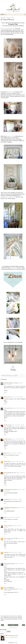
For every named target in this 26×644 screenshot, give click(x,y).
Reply (5, 393)
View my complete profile (11, 638)
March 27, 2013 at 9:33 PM (15, 453)
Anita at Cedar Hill (8, 526)
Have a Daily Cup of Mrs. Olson (11, 538)
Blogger (16, 643)
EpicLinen (14, 268)
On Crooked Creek (8, 408)
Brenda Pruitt (7, 397)
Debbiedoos (7, 499)
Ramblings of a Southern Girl (8, 197)
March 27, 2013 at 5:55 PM (19, 408)
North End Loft (11, 92)
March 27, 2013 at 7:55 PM (18, 425)
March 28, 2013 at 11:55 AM (15, 552)
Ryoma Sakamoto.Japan (9, 564)
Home (13, 625)
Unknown (6, 552)
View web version (13, 628)
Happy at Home (10, 136)
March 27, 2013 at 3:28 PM (17, 397)
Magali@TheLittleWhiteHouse (11, 508)
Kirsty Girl (6, 453)
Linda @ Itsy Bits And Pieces (11, 489)
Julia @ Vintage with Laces (10, 473)
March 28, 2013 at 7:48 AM (16, 499)
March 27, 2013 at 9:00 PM (17, 439)
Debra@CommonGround (12, 636)
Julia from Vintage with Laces (8, 29)
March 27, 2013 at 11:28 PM (17, 461)
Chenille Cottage (8, 425)
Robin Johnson (7, 461)
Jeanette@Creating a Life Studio (11, 383)
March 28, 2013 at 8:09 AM (13, 517)
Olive (5, 517)
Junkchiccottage (7, 439)
